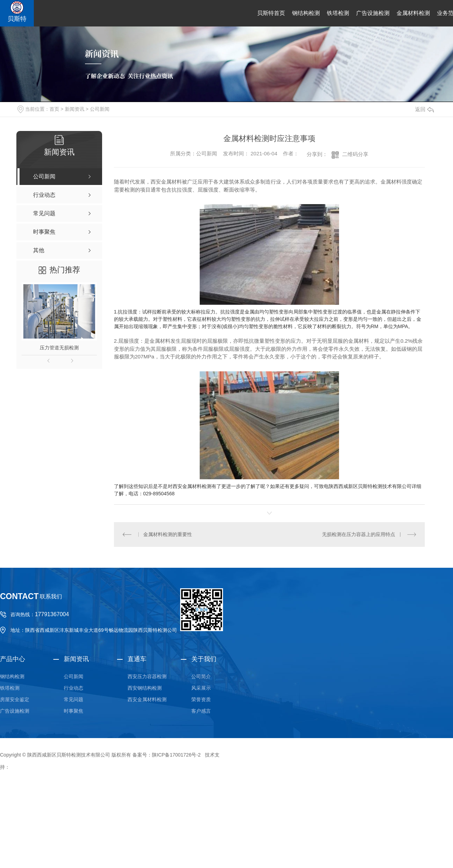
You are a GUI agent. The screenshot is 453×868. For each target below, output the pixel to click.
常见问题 (74, 699)
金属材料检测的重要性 (168, 534)
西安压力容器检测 (147, 676)
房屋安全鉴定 (15, 699)
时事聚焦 (74, 711)
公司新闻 (100, 109)
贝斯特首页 (271, 13)
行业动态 (74, 688)
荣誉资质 (201, 699)
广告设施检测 (373, 13)
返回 (424, 109)
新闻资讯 (75, 109)
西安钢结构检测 (145, 688)
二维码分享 (355, 154)
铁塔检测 (338, 13)
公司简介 (201, 676)
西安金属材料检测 (147, 699)
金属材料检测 (413, 13)
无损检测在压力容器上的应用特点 (359, 534)
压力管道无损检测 (59, 348)
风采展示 (201, 688)
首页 (54, 109)
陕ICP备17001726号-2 (176, 755)
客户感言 (201, 711)
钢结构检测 (306, 13)
